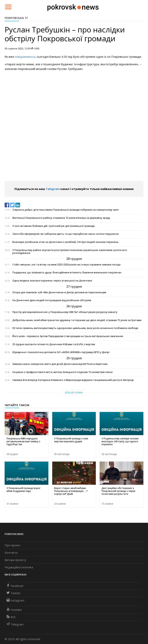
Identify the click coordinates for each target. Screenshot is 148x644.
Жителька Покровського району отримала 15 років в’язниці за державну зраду (61, 218)
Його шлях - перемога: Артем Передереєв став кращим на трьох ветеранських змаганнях (68, 336)
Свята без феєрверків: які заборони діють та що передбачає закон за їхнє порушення (66, 234)
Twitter (14, 593)
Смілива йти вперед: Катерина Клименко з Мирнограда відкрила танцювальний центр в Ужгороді (73, 380)
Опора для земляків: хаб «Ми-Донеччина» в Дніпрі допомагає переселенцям (59, 292)
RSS (11, 617)
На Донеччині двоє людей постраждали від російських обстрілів (52, 300)
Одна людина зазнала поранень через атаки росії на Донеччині (52, 281)
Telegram (53, 189)
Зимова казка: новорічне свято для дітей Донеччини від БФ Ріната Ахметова (60, 364)
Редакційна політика (19, 567)
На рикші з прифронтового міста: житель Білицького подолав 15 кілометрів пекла (62, 372)
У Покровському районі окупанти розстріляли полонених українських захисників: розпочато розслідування (70, 252)
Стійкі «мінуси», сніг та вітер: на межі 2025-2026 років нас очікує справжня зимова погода (66, 265)
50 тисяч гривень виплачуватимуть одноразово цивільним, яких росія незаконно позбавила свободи (75, 328)
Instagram (15, 600)
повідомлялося (25, 57)
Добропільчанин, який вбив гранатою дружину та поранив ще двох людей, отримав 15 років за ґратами (77, 320)
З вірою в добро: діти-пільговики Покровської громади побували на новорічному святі (66, 210)
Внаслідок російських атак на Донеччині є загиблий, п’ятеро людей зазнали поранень (65, 242)
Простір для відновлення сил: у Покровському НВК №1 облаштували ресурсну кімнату (65, 312)
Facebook (15, 586)
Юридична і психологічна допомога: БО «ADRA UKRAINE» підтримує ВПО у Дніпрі (61, 352)
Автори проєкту (15, 560)
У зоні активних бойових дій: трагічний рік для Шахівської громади (53, 226)
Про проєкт (13, 545)
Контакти (11, 552)
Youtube (14, 610)
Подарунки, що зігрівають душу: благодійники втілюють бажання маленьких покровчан (67, 272)
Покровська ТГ (16, 18)
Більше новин (74, 393)
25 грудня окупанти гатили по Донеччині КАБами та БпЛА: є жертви (54, 344)
